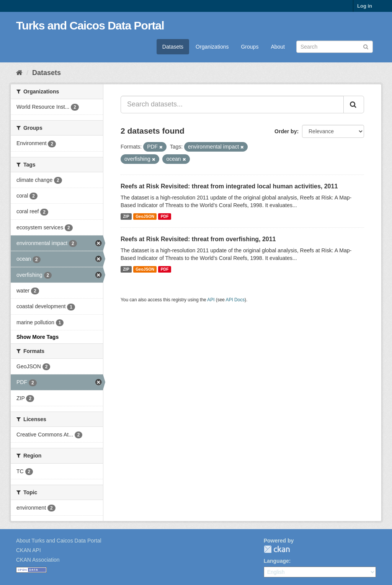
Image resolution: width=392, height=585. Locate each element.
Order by (286, 131)
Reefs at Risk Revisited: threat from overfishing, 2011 (198, 239)
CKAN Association (38, 560)
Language (276, 561)
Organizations (212, 47)
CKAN (277, 549)
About (278, 47)
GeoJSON (145, 216)
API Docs (235, 300)
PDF (165, 216)
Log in (365, 6)
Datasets (173, 47)
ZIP (126, 216)
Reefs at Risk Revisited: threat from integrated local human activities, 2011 (229, 186)
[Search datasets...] (232, 105)
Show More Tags (38, 337)
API (211, 300)
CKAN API (29, 550)
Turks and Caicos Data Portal (90, 25)
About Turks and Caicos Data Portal (59, 541)
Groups (250, 47)
